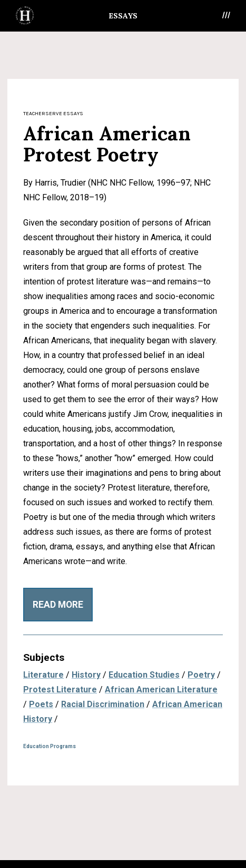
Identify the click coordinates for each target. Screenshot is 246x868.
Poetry (201, 675)
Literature (43, 675)
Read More (58, 605)
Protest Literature (60, 690)
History (86, 675)
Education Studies (144, 675)
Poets (41, 704)
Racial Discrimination (103, 704)
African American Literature (161, 690)
